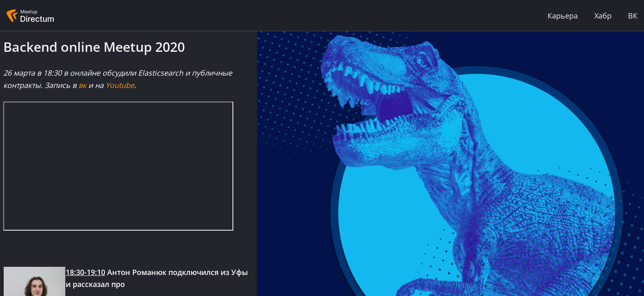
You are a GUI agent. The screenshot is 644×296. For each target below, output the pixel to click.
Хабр (603, 16)
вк (82, 85)
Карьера (563, 16)
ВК (633, 16)
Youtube (120, 85)
